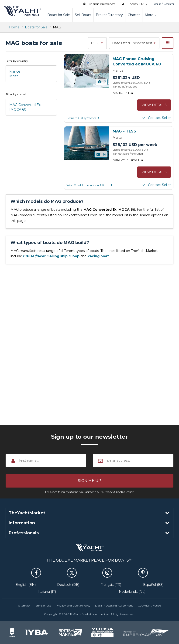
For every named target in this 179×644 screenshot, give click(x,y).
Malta (14, 76)
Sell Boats (83, 15)
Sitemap (24, 605)
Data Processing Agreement (114, 605)
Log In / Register (164, 4)
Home (14, 27)
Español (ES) (153, 585)
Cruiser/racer (34, 256)
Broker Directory (109, 15)
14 (101, 154)
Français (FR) (111, 585)
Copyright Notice (149, 605)
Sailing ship (57, 256)
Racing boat (98, 256)
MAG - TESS (124, 131)
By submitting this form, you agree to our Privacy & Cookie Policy (89, 492)
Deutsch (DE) (68, 585)
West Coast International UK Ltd (90, 185)
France (15, 71)
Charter (134, 15)
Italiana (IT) (47, 592)
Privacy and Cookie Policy (73, 605)
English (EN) (26, 585)
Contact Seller (156, 118)
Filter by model (16, 94)
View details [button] (154, 105)
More (151, 15)
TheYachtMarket (22, 11)
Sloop (74, 256)
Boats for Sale (59, 15)
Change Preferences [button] (99, 4)
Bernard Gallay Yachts (84, 118)
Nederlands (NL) (132, 592)
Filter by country (17, 61)
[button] (89, 481)
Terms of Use (43, 605)
